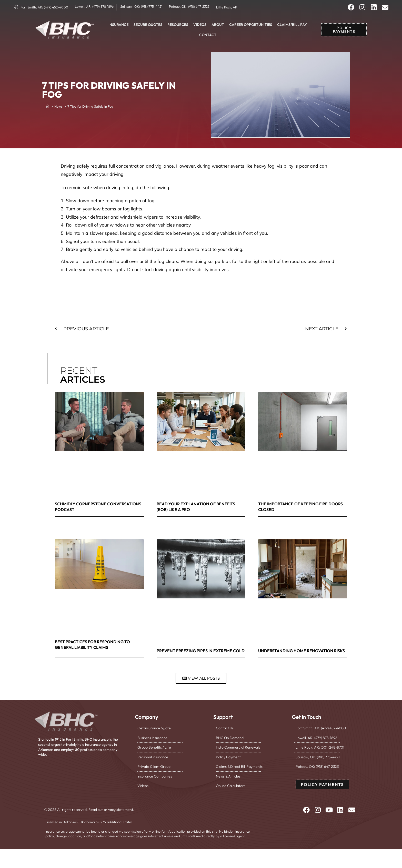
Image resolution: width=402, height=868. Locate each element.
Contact (208, 35)
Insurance (118, 25)
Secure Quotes (148, 25)
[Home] (48, 106)
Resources (178, 25)
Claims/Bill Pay (292, 25)
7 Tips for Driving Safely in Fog (90, 106)
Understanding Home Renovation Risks (301, 651)
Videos (200, 25)
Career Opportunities (251, 25)
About (218, 25)
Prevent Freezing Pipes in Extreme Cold (201, 651)
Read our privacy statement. (111, 810)
